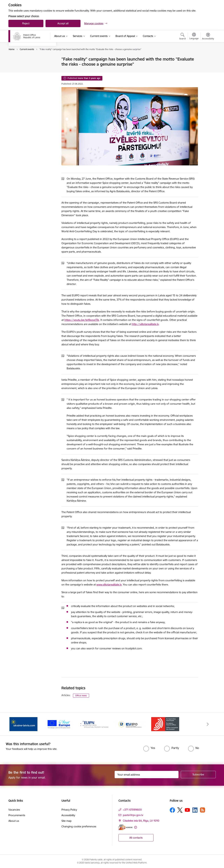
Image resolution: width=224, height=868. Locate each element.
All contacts (136, 838)
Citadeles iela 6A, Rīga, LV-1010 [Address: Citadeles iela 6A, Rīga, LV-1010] (141, 821)
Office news (81, 696)
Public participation (23, 78)
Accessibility (68, 815)
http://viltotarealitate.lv (145, 324)
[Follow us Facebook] (172, 810)
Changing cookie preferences (79, 826)
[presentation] (105, 749)
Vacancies (14, 810)
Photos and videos (23, 72)
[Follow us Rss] (202, 810)
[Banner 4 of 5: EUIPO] (130, 724)
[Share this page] (207, 66)
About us (14, 821)
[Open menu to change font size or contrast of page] (208, 37)
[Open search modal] (183, 37)
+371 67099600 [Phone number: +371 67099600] (132, 810)
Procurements (17, 815)
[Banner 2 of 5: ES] (59, 724)
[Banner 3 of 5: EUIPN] (94, 724)
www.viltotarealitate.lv (109, 585)
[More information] (136, 827)
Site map (66, 821)
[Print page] (207, 58)
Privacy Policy (69, 810)
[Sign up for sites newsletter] (198, 775)
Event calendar (21, 59)
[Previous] (16, 724)
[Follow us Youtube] (187, 810)
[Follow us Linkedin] (195, 810)
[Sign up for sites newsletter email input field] (147, 775)
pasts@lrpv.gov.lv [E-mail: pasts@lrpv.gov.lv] (133, 815)
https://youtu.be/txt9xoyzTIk (82, 320)
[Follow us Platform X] (180, 810)
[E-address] (125, 827)
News (15, 65)
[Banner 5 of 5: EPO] (165, 724)
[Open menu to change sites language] (194, 37)
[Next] (208, 724)
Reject (26, 23)
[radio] (149, 748)
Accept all (63, 23)
